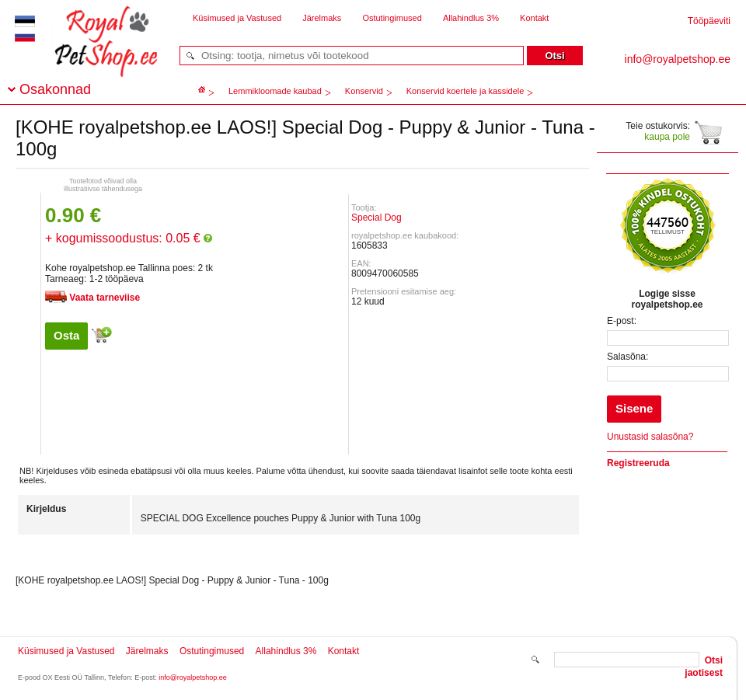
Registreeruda (638, 463)
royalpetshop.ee (87, 55)
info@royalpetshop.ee (193, 677)
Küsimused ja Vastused (237, 18)
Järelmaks (322, 18)
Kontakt (534, 18)
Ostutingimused (392, 18)
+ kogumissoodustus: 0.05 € (129, 238)
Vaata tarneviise (105, 298)
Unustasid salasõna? (650, 437)
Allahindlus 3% (471, 18)
